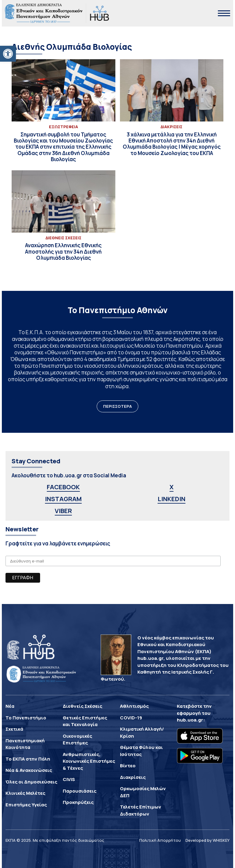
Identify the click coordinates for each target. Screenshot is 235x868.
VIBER (63, 511)
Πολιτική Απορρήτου (160, 840)
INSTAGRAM (63, 499)
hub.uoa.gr (190, 720)
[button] (8, 54)
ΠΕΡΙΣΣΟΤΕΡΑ (117, 406)
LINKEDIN (172, 499)
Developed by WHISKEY (207, 840)
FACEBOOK (63, 487)
